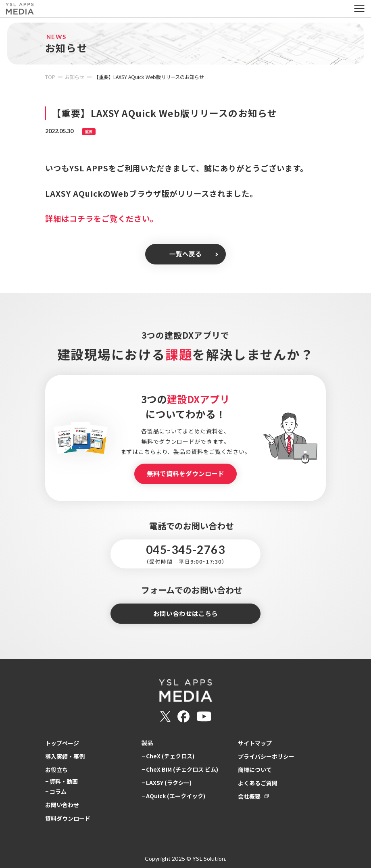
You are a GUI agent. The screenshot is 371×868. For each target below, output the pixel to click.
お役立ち (56, 770)
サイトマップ (255, 743)
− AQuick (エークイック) (173, 796)
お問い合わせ (62, 805)
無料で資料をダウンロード (185, 474)
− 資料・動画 (61, 781)
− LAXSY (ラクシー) (167, 783)
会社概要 (249, 796)
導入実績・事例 (65, 756)
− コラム (56, 791)
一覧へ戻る (185, 254)
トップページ (62, 743)
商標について (255, 770)
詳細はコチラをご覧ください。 (101, 219)
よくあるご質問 (258, 783)
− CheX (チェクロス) (168, 756)
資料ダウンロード (68, 818)
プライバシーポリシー (266, 756)
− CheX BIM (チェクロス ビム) (180, 769)
